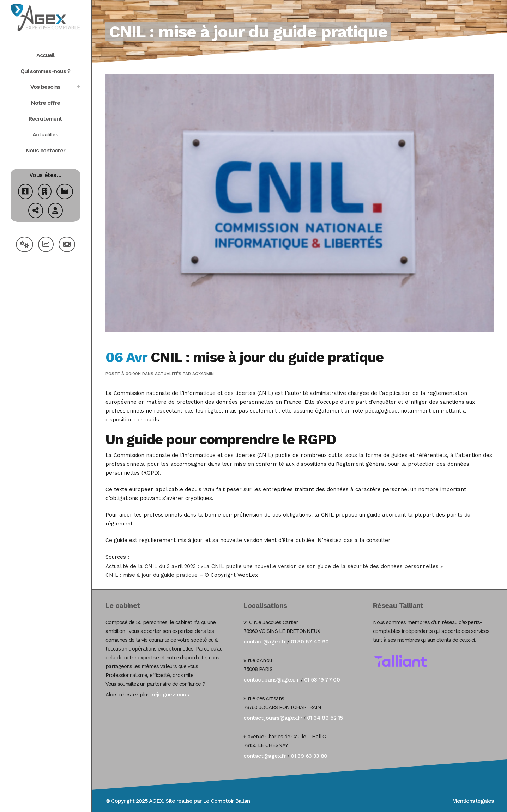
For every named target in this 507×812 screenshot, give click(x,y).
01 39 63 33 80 (309, 756)
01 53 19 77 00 (322, 680)
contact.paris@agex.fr (271, 680)
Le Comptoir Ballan (226, 801)
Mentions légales (473, 801)
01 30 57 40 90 (310, 642)
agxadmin (203, 374)
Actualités (168, 374)
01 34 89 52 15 (325, 718)
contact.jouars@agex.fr (273, 718)
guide (374, 515)
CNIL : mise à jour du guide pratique (152, 575)
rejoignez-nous (170, 694)
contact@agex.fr (265, 642)
